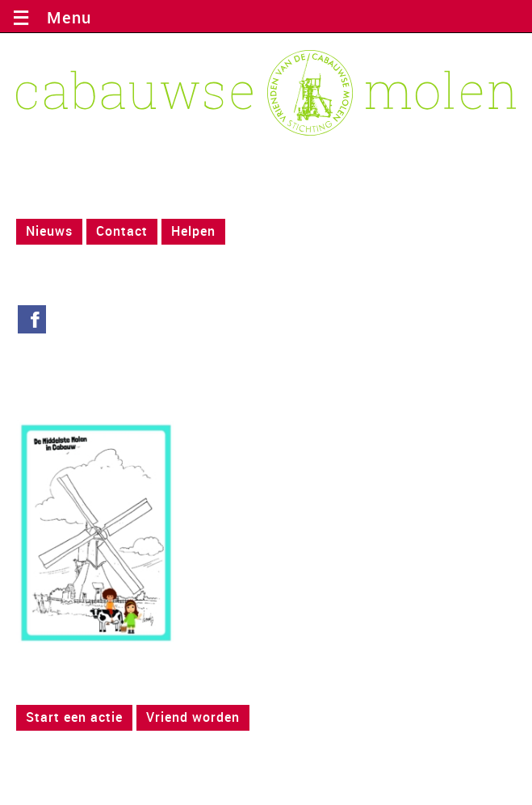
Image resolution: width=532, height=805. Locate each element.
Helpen (193, 231)
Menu (64, 17)
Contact (122, 231)
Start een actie (74, 717)
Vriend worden (193, 717)
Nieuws (49, 231)
